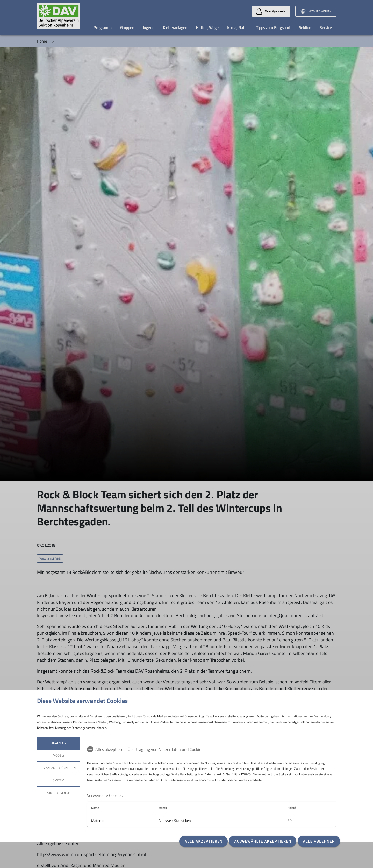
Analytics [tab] (58, 743)
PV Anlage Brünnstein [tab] (59, 768)
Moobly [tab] (58, 755)
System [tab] (58, 780)
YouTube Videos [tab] (59, 793)
